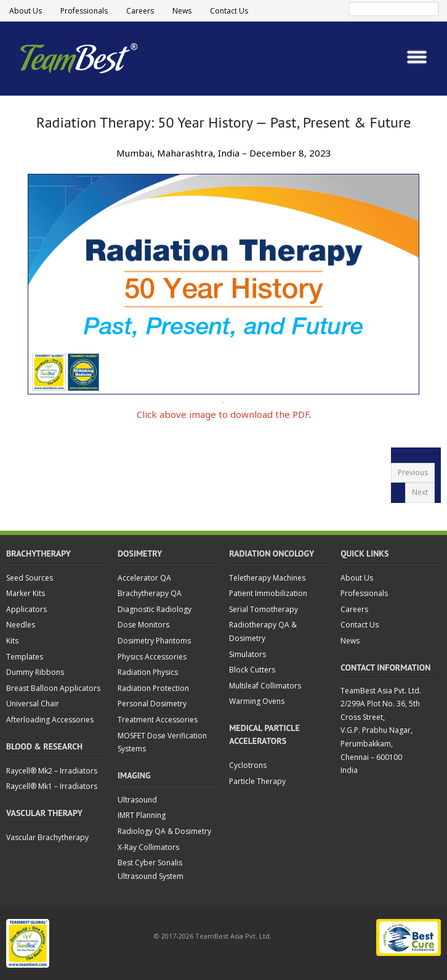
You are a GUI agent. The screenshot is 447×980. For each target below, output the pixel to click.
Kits (12, 641)
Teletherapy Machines (267, 578)
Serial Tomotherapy (264, 609)
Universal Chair (33, 704)
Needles (21, 625)
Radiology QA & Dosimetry (164, 831)
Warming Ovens (257, 701)
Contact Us (229, 11)
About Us (26, 11)
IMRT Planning (142, 815)
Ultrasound (137, 800)
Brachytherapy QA (150, 593)
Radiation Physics (148, 672)
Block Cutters (252, 670)
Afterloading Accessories (50, 720)
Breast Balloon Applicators (53, 688)
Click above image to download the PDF (223, 414)
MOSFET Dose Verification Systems (162, 742)
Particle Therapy (257, 781)
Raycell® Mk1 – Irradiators (52, 786)
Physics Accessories (152, 657)
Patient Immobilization (268, 593)
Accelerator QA (144, 578)
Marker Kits (26, 593)
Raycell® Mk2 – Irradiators (52, 771)
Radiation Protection (153, 688)
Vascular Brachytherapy (47, 837)
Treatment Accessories (158, 720)
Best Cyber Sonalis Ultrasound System (151, 869)
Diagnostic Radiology (155, 609)
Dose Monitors (143, 625)
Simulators (248, 654)
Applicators (26, 609)
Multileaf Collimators (265, 686)
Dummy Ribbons (35, 672)
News (182, 11)
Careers (140, 11)
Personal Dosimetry (152, 704)
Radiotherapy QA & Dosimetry (263, 631)
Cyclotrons (248, 765)
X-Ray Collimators (148, 847)
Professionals (84, 11)
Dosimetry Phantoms (154, 641)
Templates (25, 657)
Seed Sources (30, 578)
